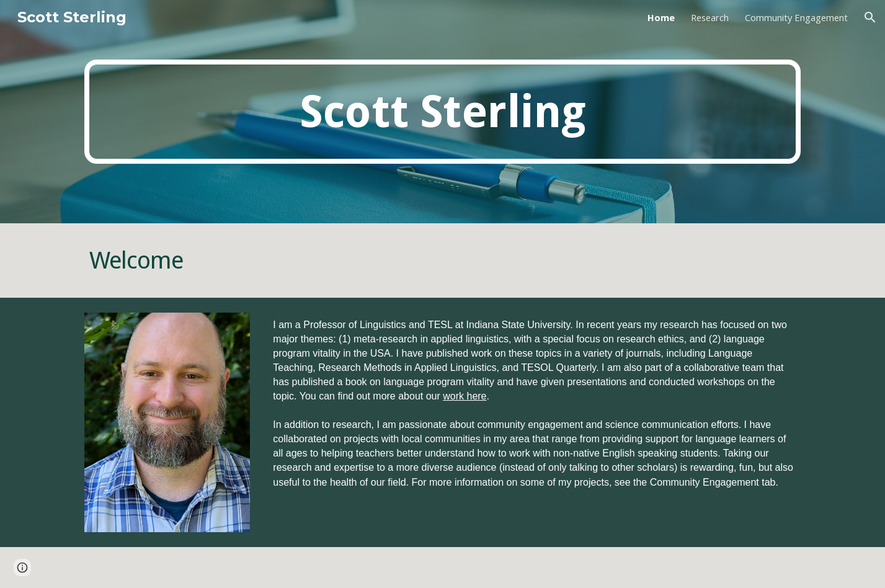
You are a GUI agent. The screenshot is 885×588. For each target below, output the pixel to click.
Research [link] (710, 17)
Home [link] (661, 17)
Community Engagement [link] (796, 17)
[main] (442, 112)
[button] (870, 17)
